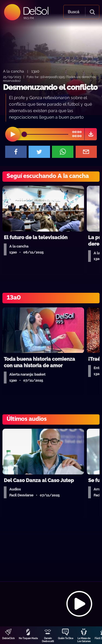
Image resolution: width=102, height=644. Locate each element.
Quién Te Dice (66, 638)
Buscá (73, 12)
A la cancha (13, 71)
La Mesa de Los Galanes (84, 640)
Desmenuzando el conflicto (50, 87)
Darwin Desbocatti (48, 640)
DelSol (35, 11)
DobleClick (8, 638)
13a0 (35, 71)
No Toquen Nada (28, 638)
